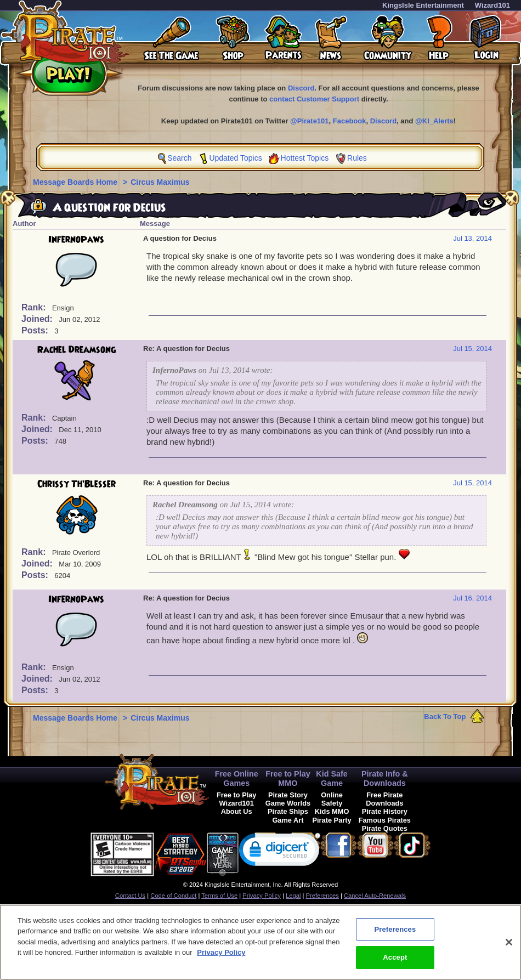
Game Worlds (288, 803)
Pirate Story (288, 795)
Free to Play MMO (288, 778)
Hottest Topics (305, 158)
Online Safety (332, 799)
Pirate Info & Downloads (385, 778)
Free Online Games (237, 778)
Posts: (36, 330)
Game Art (288, 820)
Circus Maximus (160, 182)
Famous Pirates (385, 820)
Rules (357, 158)
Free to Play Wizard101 (237, 799)
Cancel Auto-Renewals (375, 896)
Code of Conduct (173, 896)
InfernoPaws (76, 240)
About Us (237, 811)
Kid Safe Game (332, 778)
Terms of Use (219, 896)
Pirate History (385, 811)
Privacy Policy (262, 896)
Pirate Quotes (385, 828)
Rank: (35, 307)
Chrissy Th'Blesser (77, 484)
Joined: (38, 319)
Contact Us (130, 896)
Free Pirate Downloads (384, 799)
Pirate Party (332, 820)
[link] (280, 852)
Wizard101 (492, 5)
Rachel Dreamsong (77, 350)
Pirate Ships (288, 811)
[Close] (509, 948)
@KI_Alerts (434, 121)
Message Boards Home (76, 182)
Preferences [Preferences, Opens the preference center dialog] (395, 935)
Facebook (350, 121)
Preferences (322, 896)
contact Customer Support (314, 99)
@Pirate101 (310, 121)
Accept (395, 964)
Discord (301, 88)
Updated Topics (235, 158)
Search (179, 158)
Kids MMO (332, 811)
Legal (293, 896)
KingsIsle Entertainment (423, 5)
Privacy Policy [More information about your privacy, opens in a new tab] (221, 959)
